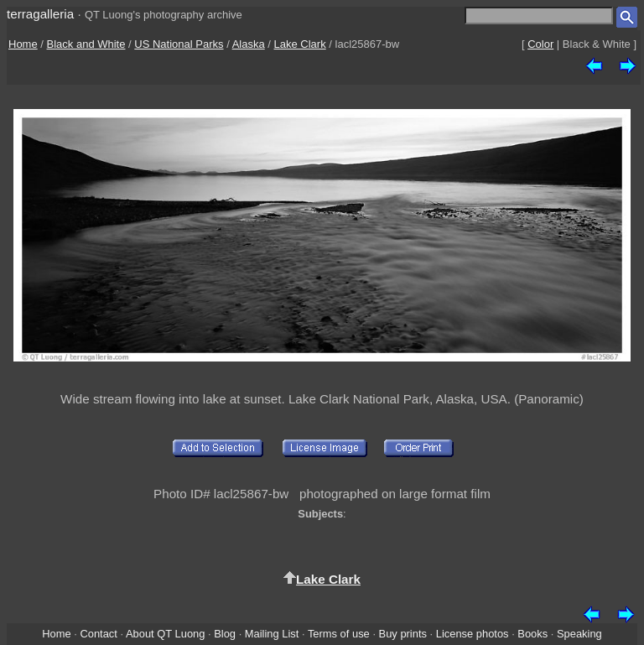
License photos (473, 634)
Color (540, 44)
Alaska (249, 44)
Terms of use (339, 634)
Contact (98, 634)
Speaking (579, 634)
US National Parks (179, 44)
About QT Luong (165, 634)
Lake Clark (300, 44)
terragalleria (40, 14)
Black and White (86, 44)
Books (532, 634)
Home (23, 44)
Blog (225, 634)
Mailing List (272, 634)
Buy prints (403, 634)
